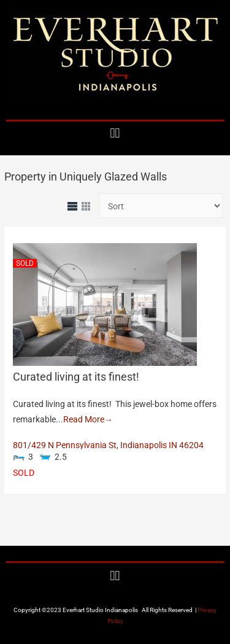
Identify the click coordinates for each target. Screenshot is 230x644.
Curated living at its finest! (76, 377)
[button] (115, 133)
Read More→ (88, 419)
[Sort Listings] (161, 206)
